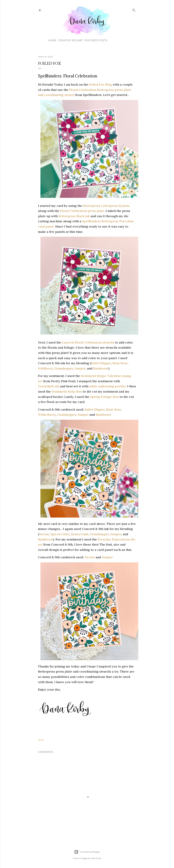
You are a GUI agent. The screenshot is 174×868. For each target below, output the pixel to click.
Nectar (44, 534)
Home (52, 40)
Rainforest (101, 368)
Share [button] (41, 740)
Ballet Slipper (101, 363)
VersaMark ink (49, 386)
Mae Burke (96, 858)
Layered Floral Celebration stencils (88, 342)
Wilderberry (47, 415)
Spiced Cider (60, 534)
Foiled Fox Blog (100, 84)
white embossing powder (107, 386)
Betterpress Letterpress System (106, 206)
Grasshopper (64, 368)
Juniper (80, 368)
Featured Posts (96, 40)
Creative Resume (70, 40)
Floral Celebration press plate (82, 211)
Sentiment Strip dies (67, 391)
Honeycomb (80, 534)
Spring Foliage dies (105, 397)
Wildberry (45, 368)
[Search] (134, 9)
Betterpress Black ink (74, 216)
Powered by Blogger (87, 852)
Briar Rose (120, 363)
